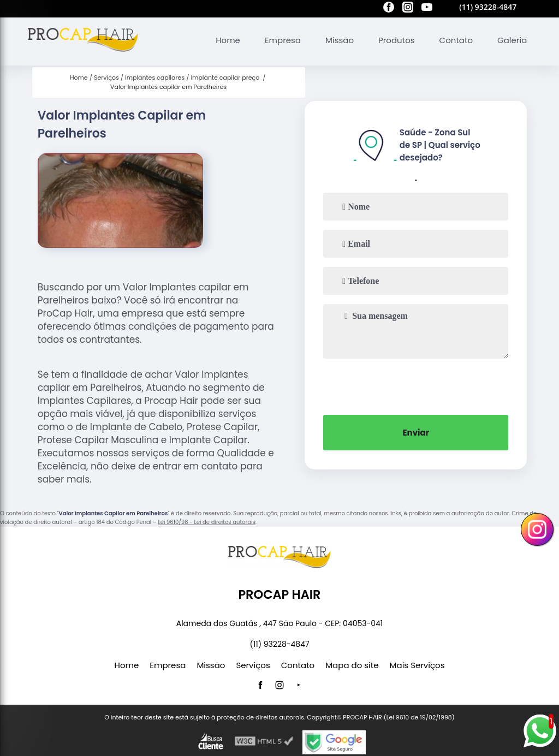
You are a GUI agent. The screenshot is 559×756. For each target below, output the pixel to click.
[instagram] (408, 9)
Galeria (512, 40)
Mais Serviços (417, 665)
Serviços (253, 665)
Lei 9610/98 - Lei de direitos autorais (206, 522)
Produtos (397, 40)
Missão (340, 40)
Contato (456, 40)
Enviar (416, 433)
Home (228, 40)
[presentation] (416, 385)
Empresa (283, 40)
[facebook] (389, 9)
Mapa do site (352, 665)
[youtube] (427, 9)
